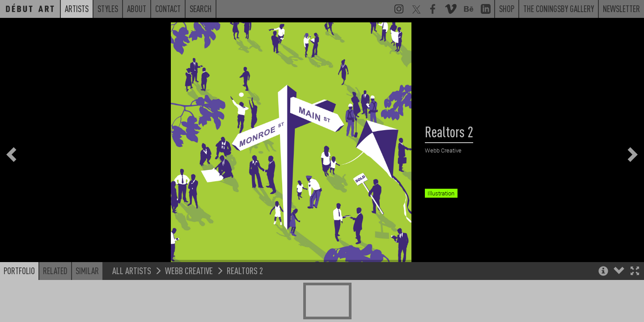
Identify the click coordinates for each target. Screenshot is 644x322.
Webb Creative (189, 294)
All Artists (132, 294)
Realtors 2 (245, 294)
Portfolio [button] (19, 294)
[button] (635, 295)
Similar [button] (87, 294)
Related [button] (55, 294)
